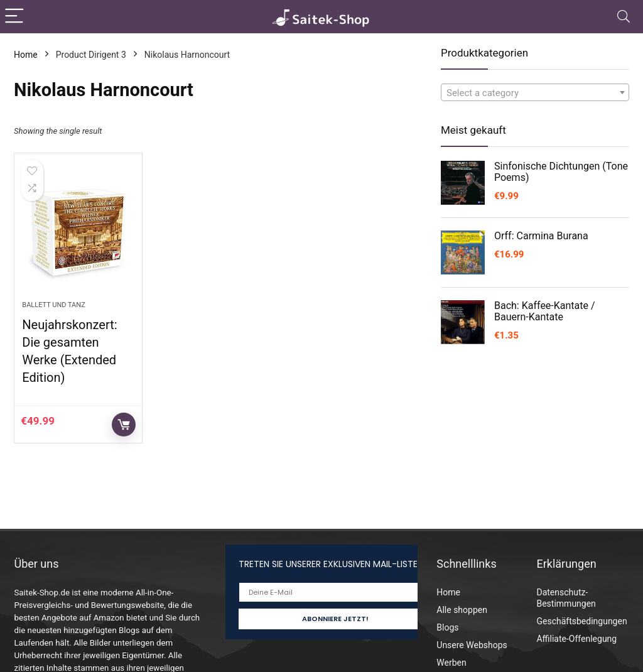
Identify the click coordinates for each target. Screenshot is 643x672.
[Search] (624, 17)
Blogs (447, 627)
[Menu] (15, 17)
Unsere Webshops (472, 645)
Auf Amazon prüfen (124, 425)
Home (26, 55)
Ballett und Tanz (53, 305)
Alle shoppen (462, 610)
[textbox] (535, 93)
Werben (451, 663)
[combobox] (535, 92)
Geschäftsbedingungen (581, 621)
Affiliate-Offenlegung (576, 639)
